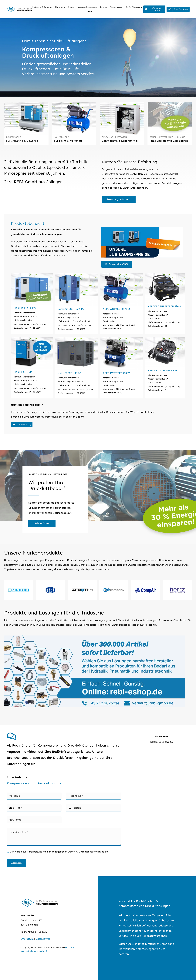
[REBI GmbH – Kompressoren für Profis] (19, 8)
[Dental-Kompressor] (122, 124)
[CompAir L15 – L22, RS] (76, 304)
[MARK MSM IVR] (32, 368)
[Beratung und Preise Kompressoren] (178, 9)
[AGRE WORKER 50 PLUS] (122, 304)
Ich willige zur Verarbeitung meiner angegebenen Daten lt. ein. (60, 852)
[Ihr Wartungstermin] (154, 9)
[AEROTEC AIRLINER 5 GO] (165, 368)
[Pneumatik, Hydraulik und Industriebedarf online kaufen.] (95, 637)
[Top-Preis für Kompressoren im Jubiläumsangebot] (142, 229)
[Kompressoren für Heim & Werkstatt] (74, 124)
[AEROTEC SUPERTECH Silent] (165, 304)
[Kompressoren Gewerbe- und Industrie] (26, 124)
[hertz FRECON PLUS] (76, 368)
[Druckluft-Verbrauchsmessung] (42, 523)
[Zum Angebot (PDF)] (117, 264)
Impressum (27, 939)
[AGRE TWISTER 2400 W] (122, 368)
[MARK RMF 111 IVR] (32, 304)
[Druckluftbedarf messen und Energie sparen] (170, 124)
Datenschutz (43, 939)
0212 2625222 (166, 742)
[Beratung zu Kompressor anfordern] (119, 199)
